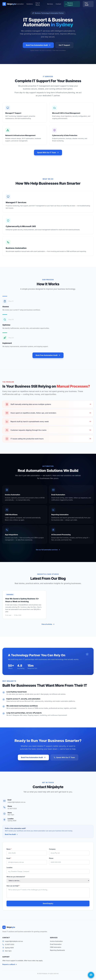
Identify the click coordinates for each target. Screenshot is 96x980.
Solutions (30, 4)
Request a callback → (10, 964)
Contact (58, 4)
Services (50, 4)
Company (52, 849)
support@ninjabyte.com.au (17, 802)
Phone (51, 858)
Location (9, 867)
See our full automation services (48, 550)
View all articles (48, 624)
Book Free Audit (11, 834)
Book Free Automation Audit (38, 45)
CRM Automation (56, 947)
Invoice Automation (56, 941)
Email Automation (56, 944)
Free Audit (87, 4)
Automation (20, 4)
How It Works (38, 4)
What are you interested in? (16, 877)
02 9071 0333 (12, 809)
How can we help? (13, 886)
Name (9, 849)
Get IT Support (64, 45)
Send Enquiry (48, 903)
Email (9, 858)
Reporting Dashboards (57, 950)
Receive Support (69, 4)
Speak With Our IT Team (48, 153)
